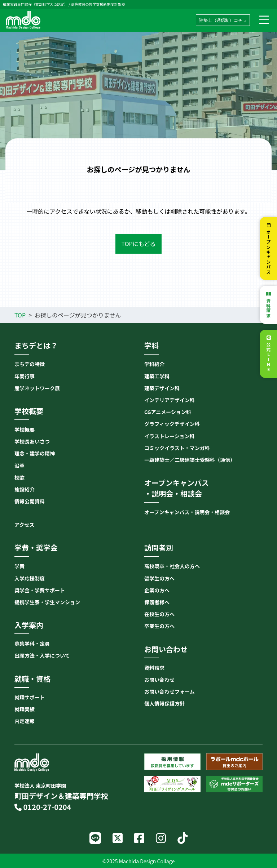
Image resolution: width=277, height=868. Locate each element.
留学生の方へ (159, 578)
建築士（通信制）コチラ (223, 20)
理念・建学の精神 (35, 453)
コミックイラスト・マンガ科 (177, 448)
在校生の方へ (159, 614)
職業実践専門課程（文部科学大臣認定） (35, 4)
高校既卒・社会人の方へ (172, 566)
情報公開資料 (30, 501)
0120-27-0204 (43, 807)
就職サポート (30, 697)
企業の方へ (157, 590)
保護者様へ (157, 602)
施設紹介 (25, 489)
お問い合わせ (159, 680)
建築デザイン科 (162, 388)
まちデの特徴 (30, 364)
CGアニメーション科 (168, 412)
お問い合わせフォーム (170, 691)
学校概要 (25, 429)
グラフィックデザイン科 (172, 424)
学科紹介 (154, 364)
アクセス (24, 525)
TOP (20, 315)
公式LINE (269, 357)
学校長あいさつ (32, 441)
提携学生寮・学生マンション (47, 602)
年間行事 (25, 376)
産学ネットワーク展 (37, 388)
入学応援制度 (30, 578)
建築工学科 (157, 376)
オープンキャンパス (269, 252)
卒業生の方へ (159, 626)
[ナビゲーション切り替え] (264, 20)
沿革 (19, 466)
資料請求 (269, 308)
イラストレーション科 (169, 436)
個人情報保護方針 (164, 703)
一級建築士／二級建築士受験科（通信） (190, 460)
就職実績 (25, 709)
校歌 (19, 477)
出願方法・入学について (42, 655)
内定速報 (25, 721)
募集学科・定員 (32, 644)
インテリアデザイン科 (170, 400)
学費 (19, 566)
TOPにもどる (139, 244)
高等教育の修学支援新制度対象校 (98, 4)
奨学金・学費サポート (40, 590)
